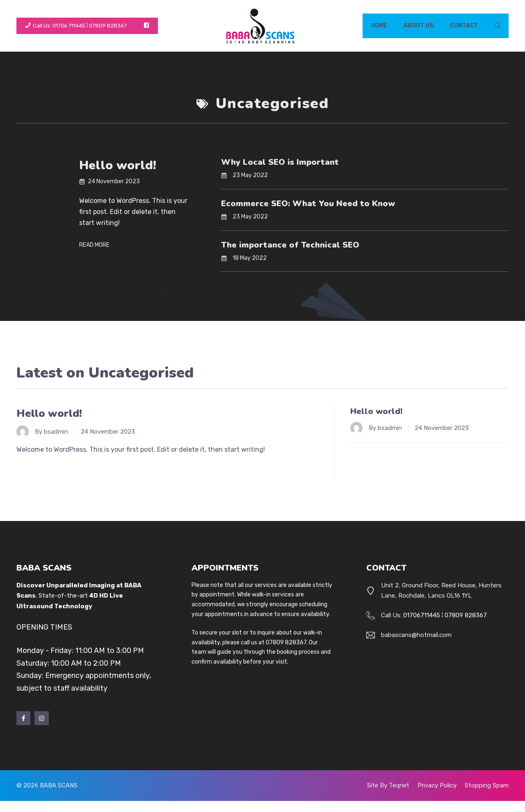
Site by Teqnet (388, 785)
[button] (498, 26)
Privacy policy (437, 785)
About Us (419, 26)
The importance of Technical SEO (290, 245)
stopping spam (487, 785)
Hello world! (118, 165)
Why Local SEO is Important (280, 162)
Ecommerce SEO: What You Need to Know (308, 204)
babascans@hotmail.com (416, 635)
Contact (464, 26)
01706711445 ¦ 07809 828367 (445, 615)
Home (379, 26)
